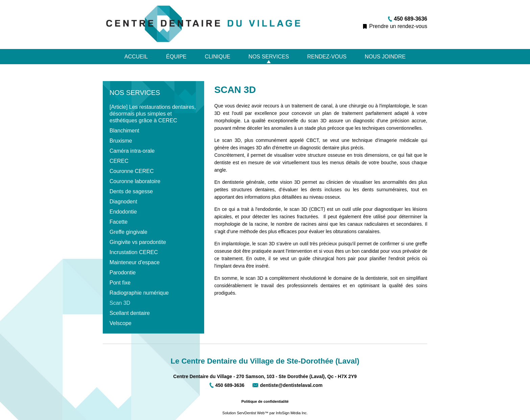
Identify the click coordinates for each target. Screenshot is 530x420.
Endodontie (123, 212)
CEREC (119, 161)
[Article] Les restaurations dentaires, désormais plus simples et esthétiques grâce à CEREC (153, 114)
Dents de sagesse (131, 191)
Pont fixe (120, 283)
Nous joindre (385, 57)
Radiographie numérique (139, 293)
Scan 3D (120, 303)
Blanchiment (124, 131)
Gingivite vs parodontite (138, 242)
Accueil (136, 57)
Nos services (269, 57)
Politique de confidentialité (265, 401)
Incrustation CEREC (134, 252)
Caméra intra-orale (132, 151)
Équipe (176, 57)
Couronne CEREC (132, 171)
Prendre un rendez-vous (398, 26)
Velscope (121, 323)
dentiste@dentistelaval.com (291, 385)
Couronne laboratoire (135, 181)
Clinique (218, 57)
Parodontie (123, 273)
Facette (118, 222)
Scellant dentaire (130, 313)
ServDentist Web (251, 413)
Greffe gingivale (128, 232)
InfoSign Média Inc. (292, 413)
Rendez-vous (327, 57)
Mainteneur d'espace (135, 262)
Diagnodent (123, 202)
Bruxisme (121, 141)
